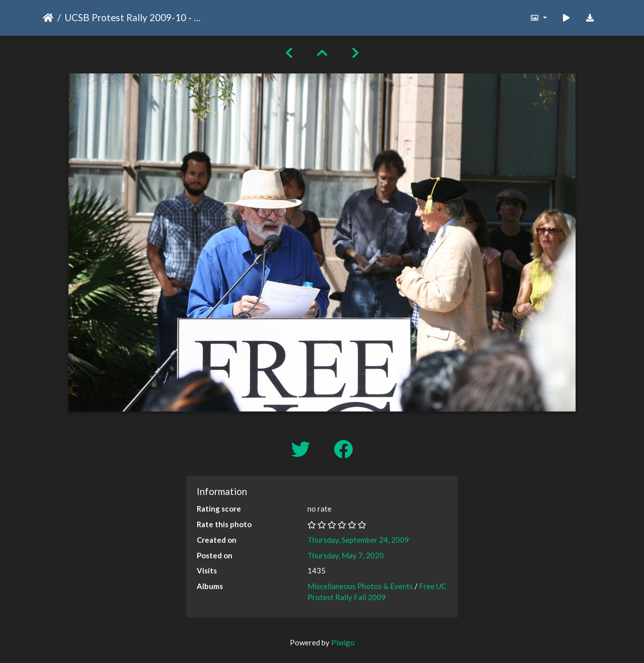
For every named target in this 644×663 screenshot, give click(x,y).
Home (48, 18)
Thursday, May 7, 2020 (346, 555)
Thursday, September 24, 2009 (358, 540)
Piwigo (343, 642)
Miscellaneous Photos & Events (360, 586)
